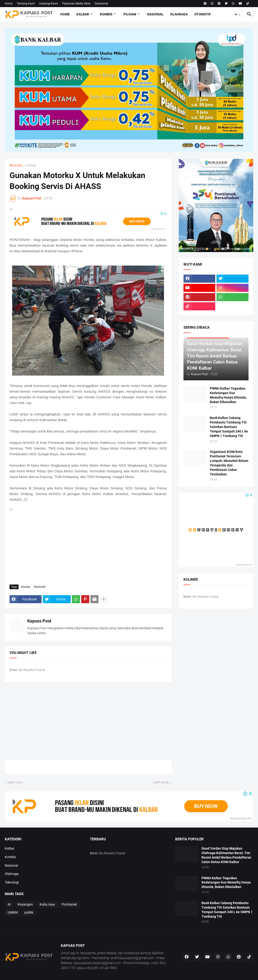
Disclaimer (101, 4)
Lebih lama (161, 782)
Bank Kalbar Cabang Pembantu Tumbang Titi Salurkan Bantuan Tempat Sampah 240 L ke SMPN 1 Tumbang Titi (229, 427)
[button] (238, 14)
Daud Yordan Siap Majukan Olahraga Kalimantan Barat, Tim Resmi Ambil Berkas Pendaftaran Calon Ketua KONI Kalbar (226, 855)
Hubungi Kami (49, 4)
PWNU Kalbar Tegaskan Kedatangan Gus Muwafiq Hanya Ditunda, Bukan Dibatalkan (228, 395)
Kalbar (83, 14)
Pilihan (130, 14)
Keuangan (25, 904)
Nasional (155, 14)
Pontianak (69, 904)
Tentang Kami (26, 4)
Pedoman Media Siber (76, 4)
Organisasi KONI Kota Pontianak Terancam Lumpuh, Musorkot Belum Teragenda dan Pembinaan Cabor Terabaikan (229, 463)
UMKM (13, 912)
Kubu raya (47, 904)
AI (9, 904)
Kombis (106, 14)
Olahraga (179, 14)
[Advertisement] (88, 545)
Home (9, 4)
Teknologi (12, 882)
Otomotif (203, 14)
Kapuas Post (39, 621)
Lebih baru (15, 782)
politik (29, 912)
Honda (31, 165)
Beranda (16, 165)
